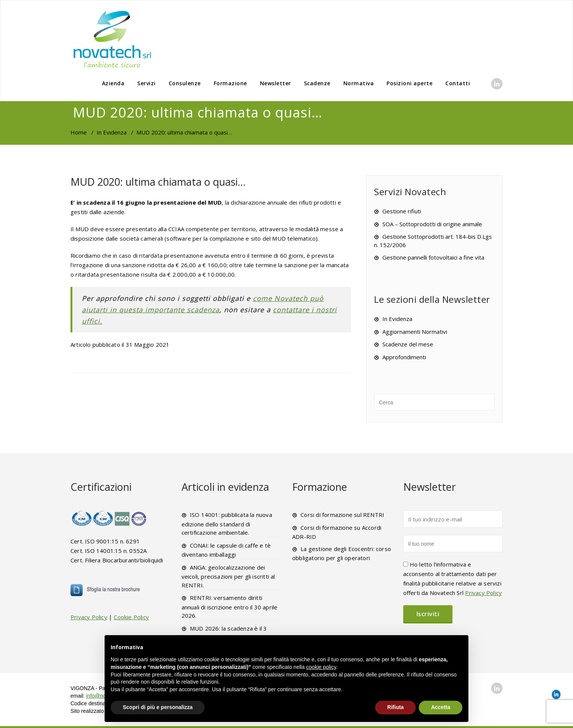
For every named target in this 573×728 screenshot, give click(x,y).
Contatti (458, 83)
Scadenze (317, 83)
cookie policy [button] (321, 667)
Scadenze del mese (408, 344)
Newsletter (276, 83)
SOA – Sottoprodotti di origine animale (432, 224)
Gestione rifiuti (402, 211)
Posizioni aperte (409, 83)
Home (79, 132)
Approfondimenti (404, 357)
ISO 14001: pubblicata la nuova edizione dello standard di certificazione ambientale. (227, 524)
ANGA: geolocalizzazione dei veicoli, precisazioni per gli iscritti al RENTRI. (228, 576)
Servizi (146, 83)
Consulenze (185, 83)
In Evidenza (112, 132)
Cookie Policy (131, 617)
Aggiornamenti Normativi (415, 332)
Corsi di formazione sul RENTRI (342, 515)
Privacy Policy (89, 617)
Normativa (359, 83)
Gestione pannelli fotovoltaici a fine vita (433, 257)
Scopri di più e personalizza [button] (158, 707)
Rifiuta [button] (396, 707)
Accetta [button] (441, 707)
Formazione (230, 83)
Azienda (113, 83)
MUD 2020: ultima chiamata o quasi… (158, 182)
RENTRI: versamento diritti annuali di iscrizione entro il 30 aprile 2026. (230, 607)
